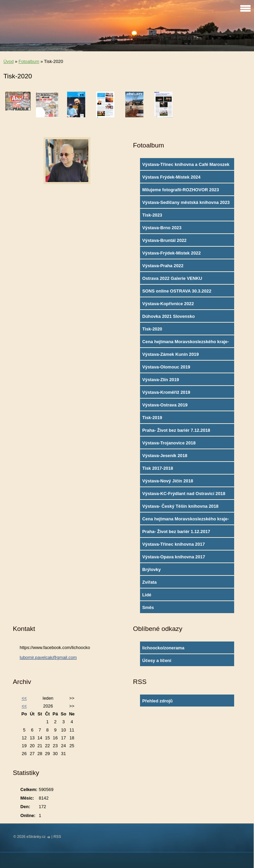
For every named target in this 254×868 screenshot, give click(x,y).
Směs (148, 607)
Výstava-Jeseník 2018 (165, 456)
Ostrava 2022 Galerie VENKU (172, 278)
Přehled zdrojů (158, 701)
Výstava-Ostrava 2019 (165, 405)
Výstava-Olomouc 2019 (166, 367)
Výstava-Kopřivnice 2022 (168, 304)
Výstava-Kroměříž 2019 (166, 392)
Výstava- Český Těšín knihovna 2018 (181, 506)
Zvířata (150, 582)
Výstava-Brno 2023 (162, 228)
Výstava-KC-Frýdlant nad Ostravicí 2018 (184, 494)
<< (24, 698)
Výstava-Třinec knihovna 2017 (174, 544)
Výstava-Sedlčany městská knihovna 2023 (186, 202)
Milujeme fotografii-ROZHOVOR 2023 (181, 190)
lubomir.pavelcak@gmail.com (48, 657)
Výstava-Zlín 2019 (161, 380)
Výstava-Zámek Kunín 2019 (171, 354)
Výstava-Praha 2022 (163, 266)
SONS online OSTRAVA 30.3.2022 (177, 291)
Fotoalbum (29, 61)
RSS (57, 837)
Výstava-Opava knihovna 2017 (174, 557)
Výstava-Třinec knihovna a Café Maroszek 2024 (186, 166)
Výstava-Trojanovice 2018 (169, 443)
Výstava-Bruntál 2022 (164, 240)
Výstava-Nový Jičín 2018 (168, 481)
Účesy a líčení (157, 660)
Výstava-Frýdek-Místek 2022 (172, 253)
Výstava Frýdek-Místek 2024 (172, 177)
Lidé (147, 595)
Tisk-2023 (152, 215)
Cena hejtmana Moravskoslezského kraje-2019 (186, 343)
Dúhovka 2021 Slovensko (169, 316)
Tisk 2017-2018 (158, 468)
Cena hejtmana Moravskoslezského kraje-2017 (186, 520)
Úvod (9, 61)
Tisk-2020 (152, 329)
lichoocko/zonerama (163, 648)
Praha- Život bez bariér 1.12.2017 (176, 532)
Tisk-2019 (152, 418)
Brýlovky (152, 569)
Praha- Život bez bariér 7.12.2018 (176, 430)
